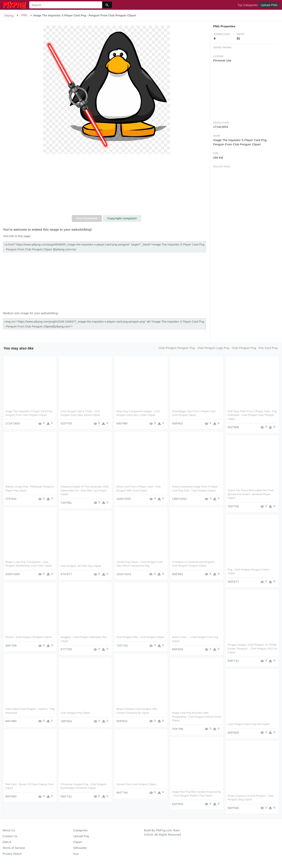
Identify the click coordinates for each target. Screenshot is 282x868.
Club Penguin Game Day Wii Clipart (248, 724)
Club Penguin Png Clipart (75, 713)
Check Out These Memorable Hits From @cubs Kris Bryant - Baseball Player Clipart (250, 494)
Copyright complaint (122, 218)
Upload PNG (269, 5)
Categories (81, 830)
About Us (9, 830)
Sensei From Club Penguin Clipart (136, 784)
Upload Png (81, 836)
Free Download (87, 218)
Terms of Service (14, 848)
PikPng (9, 16)
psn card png (268, 348)
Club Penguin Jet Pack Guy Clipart (81, 566)
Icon (76, 854)
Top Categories (248, 5)
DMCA (7, 842)
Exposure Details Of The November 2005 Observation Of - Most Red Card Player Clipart (85, 490)
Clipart (78, 842)
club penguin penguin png (177, 348)
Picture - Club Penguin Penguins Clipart (28, 637)
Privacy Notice (12, 854)
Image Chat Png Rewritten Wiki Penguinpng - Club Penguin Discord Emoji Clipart (197, 716)
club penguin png (244, 348)
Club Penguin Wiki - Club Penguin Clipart (140, 637)
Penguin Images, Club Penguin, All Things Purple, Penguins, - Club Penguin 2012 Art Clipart (252, 649)
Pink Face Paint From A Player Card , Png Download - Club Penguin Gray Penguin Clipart (252, 415)
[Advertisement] (107, 186)
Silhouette (80, 848)
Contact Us (10, 836)
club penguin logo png (213, 348)
